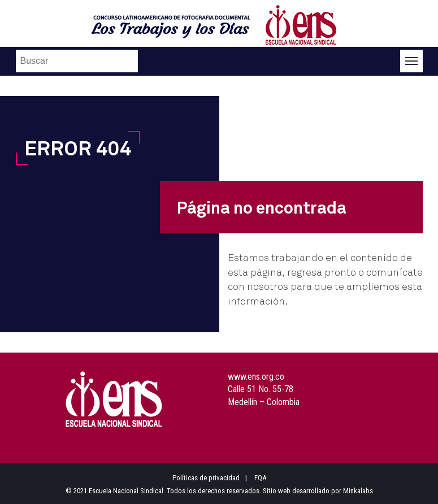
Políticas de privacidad (206, 478)
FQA (260, 478)
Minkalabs (358, 491)
